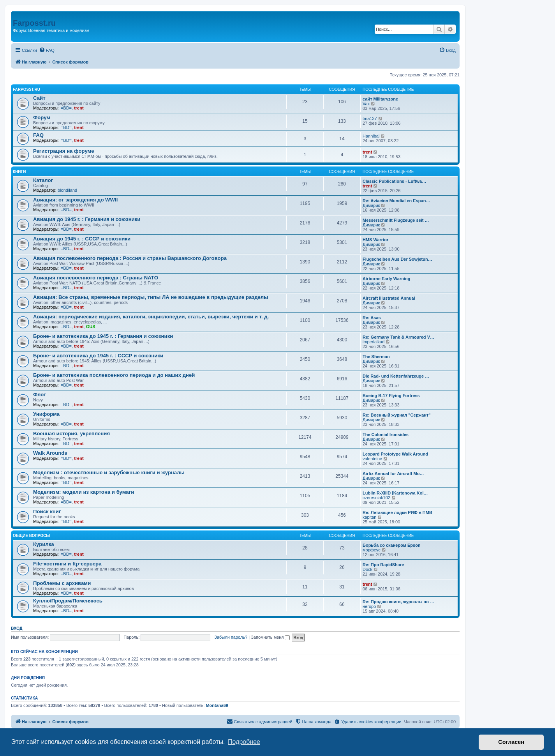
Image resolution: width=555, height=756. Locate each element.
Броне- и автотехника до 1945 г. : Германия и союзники (103, 336)
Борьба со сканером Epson (392, 545)
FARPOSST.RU (26, 89)
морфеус (372, 550)
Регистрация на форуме (64, 151)
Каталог (43, 180)
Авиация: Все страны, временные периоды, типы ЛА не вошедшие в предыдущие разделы (151, 297)
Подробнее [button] (244, 742)
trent (79, 108)
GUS (91, 327)
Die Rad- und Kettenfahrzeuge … (396, 376)
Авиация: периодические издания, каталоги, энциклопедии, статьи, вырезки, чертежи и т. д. (151, 317)
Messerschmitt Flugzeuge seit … (396, 220)
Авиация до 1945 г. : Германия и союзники (87, 219)
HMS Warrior (375, 240)
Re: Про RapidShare (383, 565)
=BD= (66, 108)
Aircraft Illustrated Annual (389, 298)
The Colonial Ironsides (386, 435)
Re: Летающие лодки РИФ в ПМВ (397, 512)
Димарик (371, 205)
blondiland (67, 190)
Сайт (39, 98)
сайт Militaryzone (380, 99)
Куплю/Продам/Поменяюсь (68, 601)
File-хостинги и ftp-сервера (67, 564)
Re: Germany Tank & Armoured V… (398, 337)
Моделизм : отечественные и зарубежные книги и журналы (109, 472)
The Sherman (376, 357)
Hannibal (371, 136)
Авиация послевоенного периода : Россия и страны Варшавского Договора (130, 258)
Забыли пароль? (231, 637)
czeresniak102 (376, 498)
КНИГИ (19, 172)
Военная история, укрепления (71, 434)
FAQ (38, 135)
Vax (366, 104)
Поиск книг (47, 511)
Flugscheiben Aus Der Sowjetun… (397, 259)
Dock (367, 569)
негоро (369, 606)
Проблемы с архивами (62, 583)
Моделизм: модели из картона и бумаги (84, 492)
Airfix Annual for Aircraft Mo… (393, 473)
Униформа (46, 414)
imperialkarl (374, 342)
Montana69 (217, 705)
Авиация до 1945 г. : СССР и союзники (82, 239)
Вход (17, 628)
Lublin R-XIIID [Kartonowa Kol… (395, 493)
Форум (42, 117)
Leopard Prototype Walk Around (395, 454)
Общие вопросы (31, 536)
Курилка (44, 544)
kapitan (369, 517)
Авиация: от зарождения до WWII (75, 200)
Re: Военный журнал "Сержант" (397, 415)
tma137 (370, 118)
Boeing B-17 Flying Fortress (391, 396)
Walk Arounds (50, 453)
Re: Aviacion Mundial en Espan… (396, 201)
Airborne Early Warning (386, 279)
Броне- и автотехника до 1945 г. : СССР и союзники (98, 356)
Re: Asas (372, 318)
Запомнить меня (270, 637)
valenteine (372, 459)
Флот (40, 395)
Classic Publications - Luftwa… (394, 181)
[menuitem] (47, 50)
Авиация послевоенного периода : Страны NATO (96, 278)
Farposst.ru (34, 23)
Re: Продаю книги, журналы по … (398, 602)
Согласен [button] (511, 742)
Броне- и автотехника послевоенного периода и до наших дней (114, 375)
